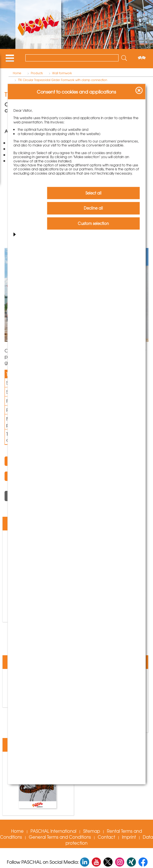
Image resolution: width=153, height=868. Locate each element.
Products (37, 73)
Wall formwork (62, 73)
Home (17, 73)
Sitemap (92, 831)
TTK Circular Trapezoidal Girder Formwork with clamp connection (63, 80)
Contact (106, 837)
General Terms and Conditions (60, 837)
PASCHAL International (53, 831)
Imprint (129, 837)
